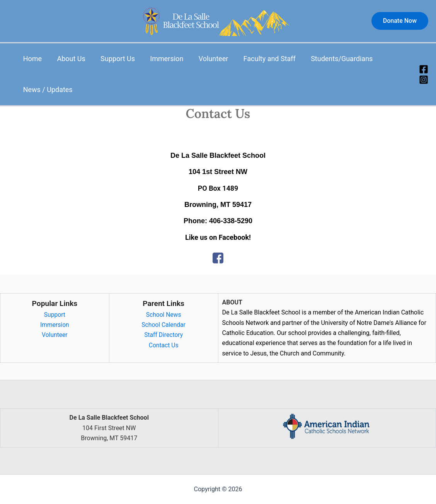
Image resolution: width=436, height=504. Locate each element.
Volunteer (208, 59)
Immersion (162, 59)
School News (164, 315)
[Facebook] (424, 69)
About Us (69, 59)
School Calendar (163, 325)
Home (32, 59)
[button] (400, 21)
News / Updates (47, 90)
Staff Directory (163, 335)
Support (54, 315)
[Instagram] (424, 80)
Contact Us (164, 345)
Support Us (115, 59)
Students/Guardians (334, 59)
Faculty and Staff (262, 59)
